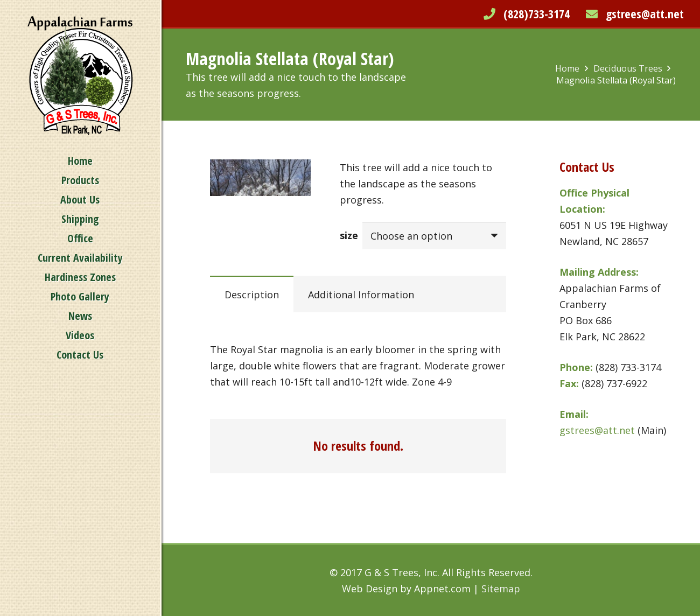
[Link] (80, 76)
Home (567, 68)
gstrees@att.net (645, 13)
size (349, 235)
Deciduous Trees (628, 68)
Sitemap (501, 589)
